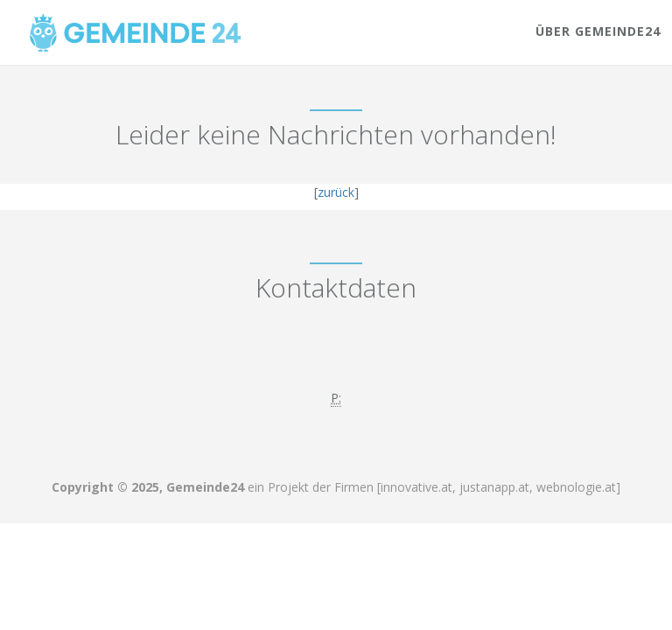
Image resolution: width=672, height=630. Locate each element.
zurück (336, 192)
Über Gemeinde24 (598, 31)
